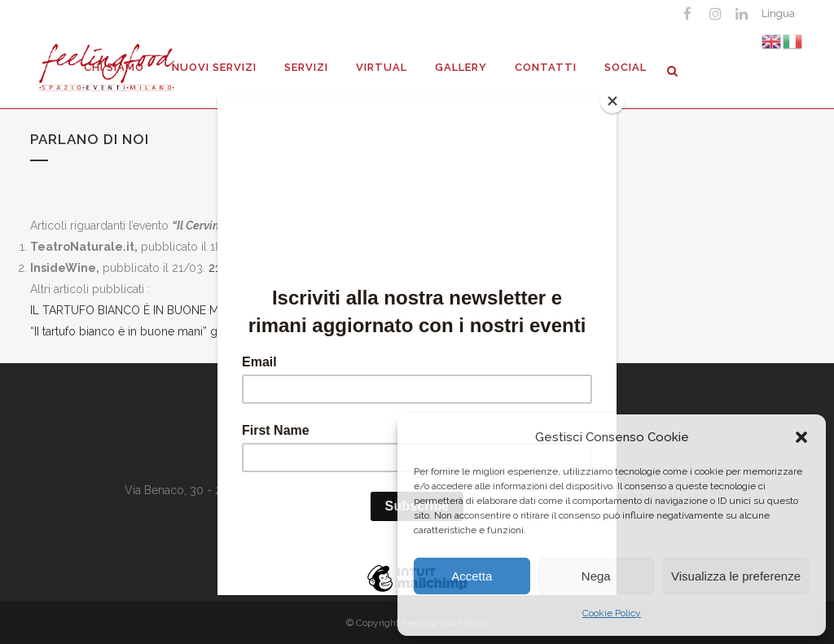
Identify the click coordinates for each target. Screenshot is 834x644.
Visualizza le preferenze (736, 576)
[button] (801, 437)
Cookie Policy (612, 613)
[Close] (612, 101)
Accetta (472, 576)
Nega (596, 576)
